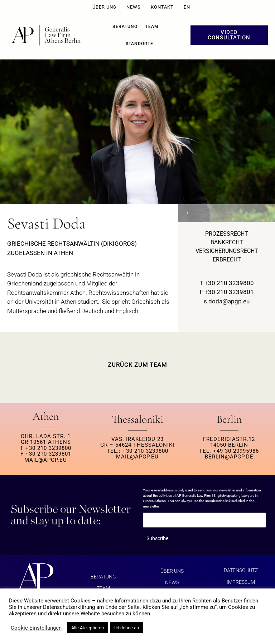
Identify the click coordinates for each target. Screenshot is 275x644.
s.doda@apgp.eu (227, 301)
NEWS (134, 7)
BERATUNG (125, 27)
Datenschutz (241, 570)
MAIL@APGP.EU (46, 460)
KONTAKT (162, 7)
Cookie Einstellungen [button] (36, 628)
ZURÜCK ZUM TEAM (137, 365)
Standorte (139, 44)
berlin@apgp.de (229, 457)
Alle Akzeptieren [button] (88, 628)
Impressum (241, 582)
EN (187, 7)
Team (152, 27)
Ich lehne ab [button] (127, 628)
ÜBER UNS (104, 7)
